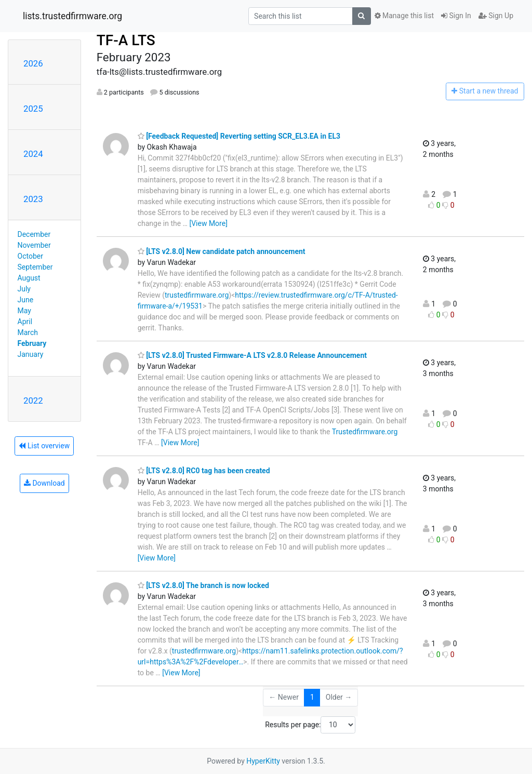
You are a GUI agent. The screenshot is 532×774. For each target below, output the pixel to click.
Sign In (456, 16)
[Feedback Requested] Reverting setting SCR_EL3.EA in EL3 (239, 136)
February (32, 343)
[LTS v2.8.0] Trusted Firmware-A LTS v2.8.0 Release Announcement (252, 355)
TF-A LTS (126, 40)
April (25, 322)
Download (44, 483)
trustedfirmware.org (197, 295)
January (31, 354)
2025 (33, 109)
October (30, 256)
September (35, 267)
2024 (33, 154)
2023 (33, 199)
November (34, 245)
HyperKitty (263, 761)
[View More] (208, 223)
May (24, 311)
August (29, 278)
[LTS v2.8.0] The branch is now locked (203, 585)
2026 (33, 63)
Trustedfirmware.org (365, 432)
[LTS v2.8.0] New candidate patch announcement (222, 251)
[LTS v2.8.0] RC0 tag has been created (204, 471)
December (34, 234)
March (28, 332)
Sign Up (496, 16)
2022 (33, 401)
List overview (44, 446)
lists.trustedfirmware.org (72, 16)
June (26, 300)
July (24, 289)
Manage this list (404, 16)
